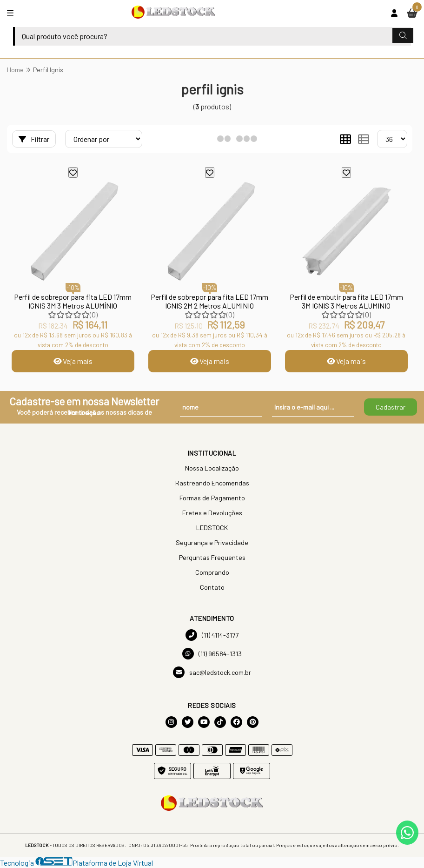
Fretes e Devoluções (212, 513)
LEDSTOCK (212, 528)
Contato (212, 587)
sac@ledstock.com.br (212, 672)
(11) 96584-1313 (212, 654)
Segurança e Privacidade (212, 542)
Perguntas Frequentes (212, 557)
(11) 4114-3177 (212, 635)
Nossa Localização (212, 468)
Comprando (212, 572)
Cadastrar (391, 407)
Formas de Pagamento (212, 498)
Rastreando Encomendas (212, 483)
